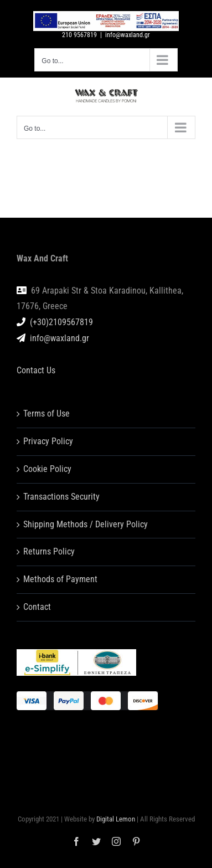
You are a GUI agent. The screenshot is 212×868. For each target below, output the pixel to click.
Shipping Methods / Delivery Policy (86, 524)
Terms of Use (46, 414)
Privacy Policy (48, 441)
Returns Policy (49, 551)
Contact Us (36, 370)
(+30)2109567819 (61, 322)
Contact (37, 607)
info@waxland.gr (128, 35)
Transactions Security (61, 497)
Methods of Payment (60, 579)
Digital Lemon (116, 819)
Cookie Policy (47, 469)
